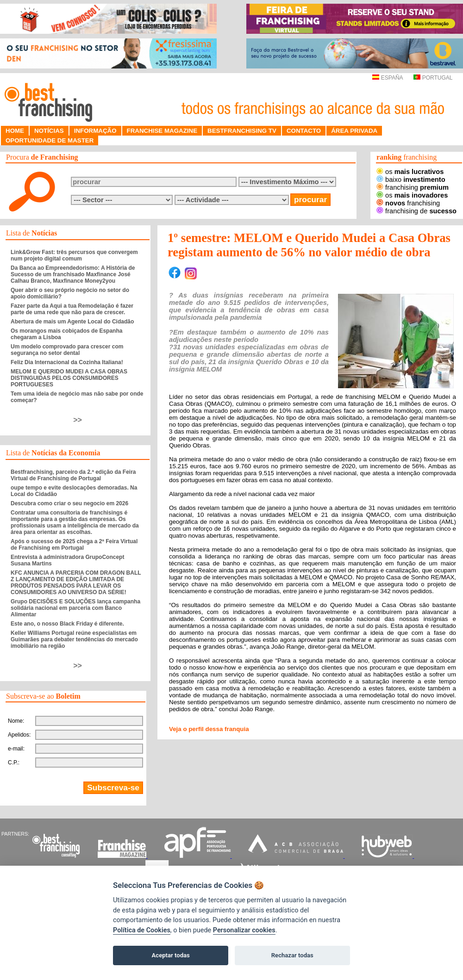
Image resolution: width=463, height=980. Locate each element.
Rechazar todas (292, 955)
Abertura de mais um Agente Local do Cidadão (72, 322)
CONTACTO (304, 131)
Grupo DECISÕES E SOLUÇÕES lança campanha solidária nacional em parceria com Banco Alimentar (75, 608)
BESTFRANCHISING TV (242, 131)
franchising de (416, 211)
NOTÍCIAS (49, 131)
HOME (15, 131)
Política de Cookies (142, 930)
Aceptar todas (171, 955)
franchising (413, 187)
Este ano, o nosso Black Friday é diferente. (67, 624)
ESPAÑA (387, 78)
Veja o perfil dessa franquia (209, 729)
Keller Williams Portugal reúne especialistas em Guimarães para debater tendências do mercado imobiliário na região (74, 639)
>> (78, 420)
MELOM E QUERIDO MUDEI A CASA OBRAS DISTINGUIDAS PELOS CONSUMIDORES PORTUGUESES (69, 378)
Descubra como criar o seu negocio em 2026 (69, 503)
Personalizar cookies (244, 930)
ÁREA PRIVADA (354, 131)
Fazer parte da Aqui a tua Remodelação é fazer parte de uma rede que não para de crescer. (72, 309)
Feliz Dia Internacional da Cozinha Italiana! (67, 362)
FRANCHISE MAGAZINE (162, 131)
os (410, 172)
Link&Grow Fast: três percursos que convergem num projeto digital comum (74, 255)
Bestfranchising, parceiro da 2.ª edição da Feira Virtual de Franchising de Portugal (73, 475)
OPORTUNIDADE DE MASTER (50, 140)
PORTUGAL (433, 78)
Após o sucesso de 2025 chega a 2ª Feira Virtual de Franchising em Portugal (74, 545)
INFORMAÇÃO (95, 131)
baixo (411, 180)
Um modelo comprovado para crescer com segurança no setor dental (67, 350)
